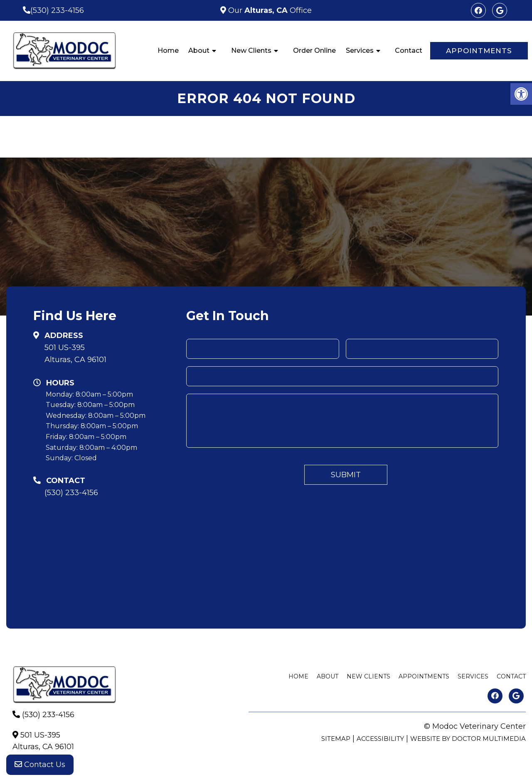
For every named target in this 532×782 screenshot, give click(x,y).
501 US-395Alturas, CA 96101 (75, 354)
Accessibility (380, 739)
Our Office (269, 10)
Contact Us (40, 765)
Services (360, 51)
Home (168, 51)
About (199, 51)
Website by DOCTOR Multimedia (468, 739)
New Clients (251, 51)
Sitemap (336, 739)
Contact (409, 51)
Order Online (314, 51)
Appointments (479, 51)
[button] (521, 94)
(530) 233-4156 (57, 10)
